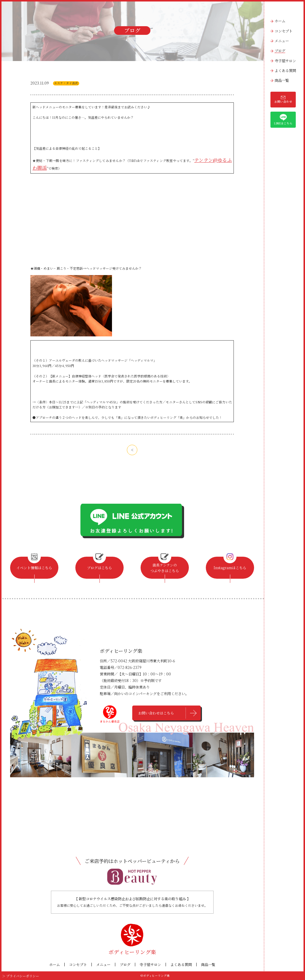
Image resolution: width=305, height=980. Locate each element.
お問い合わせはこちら (156, 713)
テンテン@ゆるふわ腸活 (210, 159)
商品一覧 (282, 80)
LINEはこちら (283, 120)
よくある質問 (285, 71)
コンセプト (284, 31)
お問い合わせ (283, 100)
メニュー (282, 41)
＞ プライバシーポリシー (19, 976)
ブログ (280, 51)
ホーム (280, 21)
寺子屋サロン (285, 61)
